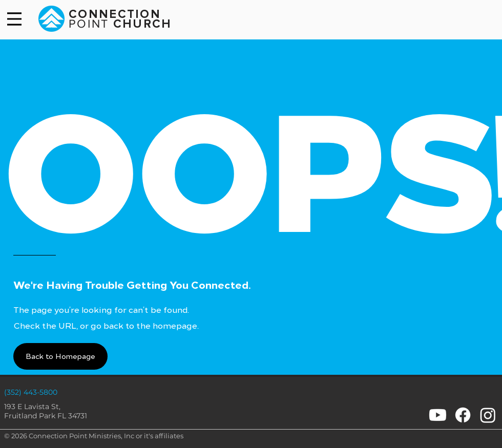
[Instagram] (488, 415)
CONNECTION (115, 14)
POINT (89, 24)
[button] (60, 356)
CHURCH (141, 24)
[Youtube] (438, 415)
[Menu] (14, 19)
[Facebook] (463, 415)
